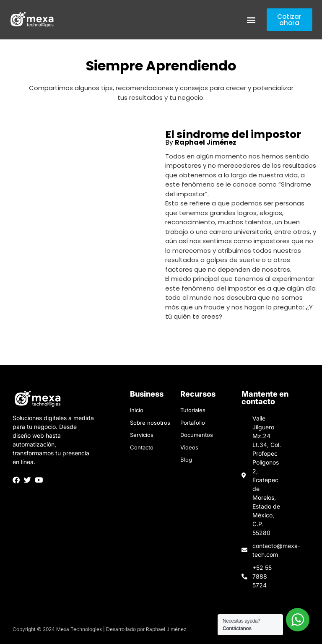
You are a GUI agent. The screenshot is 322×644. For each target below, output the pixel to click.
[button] (251, 20)
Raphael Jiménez (206, 142)
